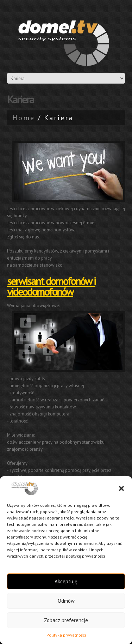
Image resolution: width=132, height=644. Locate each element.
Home (24, 118)
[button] (121, 488)
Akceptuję (66, 581)
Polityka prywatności (66, 635)
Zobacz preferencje (66, 620)
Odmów (66, 601)
